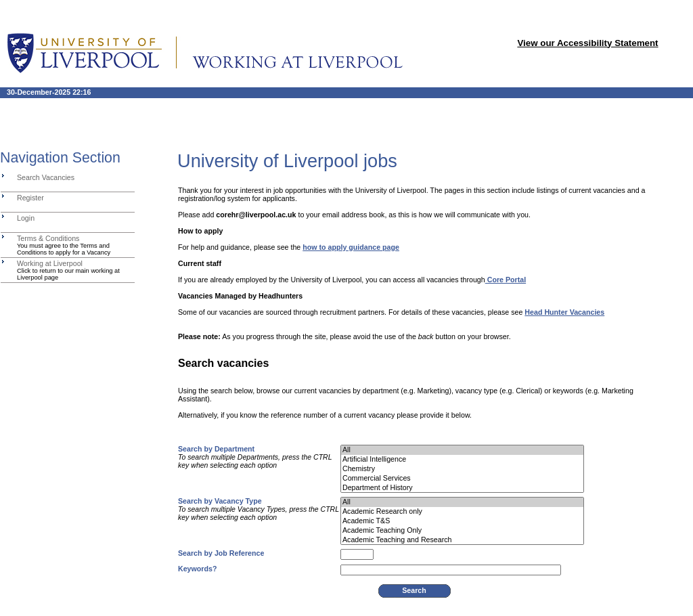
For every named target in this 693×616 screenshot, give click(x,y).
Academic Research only (462, 512)
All (462, 450)
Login (26, 218)
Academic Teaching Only (462, 531)
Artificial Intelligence (462, 460)
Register (30, 198)
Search (414, 590)
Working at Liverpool (50, 263)
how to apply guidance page (351, 247)
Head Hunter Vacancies (564, 312)
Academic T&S (462, 521)
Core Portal (506, 280)
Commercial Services (462, 479)
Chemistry (462, 469)
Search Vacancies (46, 177)
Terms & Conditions (48, 238)
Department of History (462, 488)
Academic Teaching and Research (462, 540)
